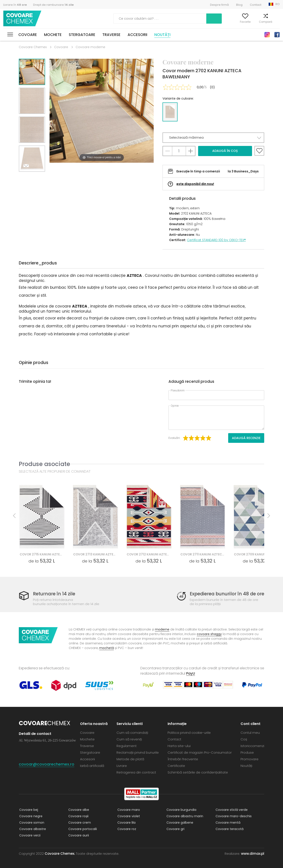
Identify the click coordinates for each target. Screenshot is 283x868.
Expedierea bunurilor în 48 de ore (225, 594)
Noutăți (162, 35)
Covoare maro (128, 810)
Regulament (127, 746)
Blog (239, 5)
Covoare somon (31, 823)
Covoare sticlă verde (231, 810)
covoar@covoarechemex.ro (47, 764)
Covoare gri (175, 829)
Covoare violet (128, 816)
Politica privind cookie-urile (189, 733)
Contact (256, 5)
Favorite (239, 22)
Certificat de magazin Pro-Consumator (200, 752)
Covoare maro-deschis (233, 816)
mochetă (107, 648)
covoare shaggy (209, 634)
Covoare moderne (90, 47)
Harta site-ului (179, 746)
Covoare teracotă (229, 829)
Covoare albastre (32, 829)
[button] (213, 138)
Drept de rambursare (53, 5)
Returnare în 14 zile (55, 594)
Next (27, 177)
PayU (191, 673)
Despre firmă (219, 5)
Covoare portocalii (82, 829)
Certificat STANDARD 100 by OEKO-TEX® (216, 240)
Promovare (250, 759)
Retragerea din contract (136, 772)
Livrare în (15, 5)
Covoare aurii (78, 835)
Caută (191, 19)
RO (278, 4)
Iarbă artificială (92, 766)
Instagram (267, 35)
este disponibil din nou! (195, 184)
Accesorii (137, 35)
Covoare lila (126, 823)
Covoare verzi (29, 835)
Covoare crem (79, 823)
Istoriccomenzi (252, 746)
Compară (259, 22)
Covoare (28, 35)
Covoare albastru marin (184, 816)
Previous (37, 177)
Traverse (111, 35)
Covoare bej (28, 810)
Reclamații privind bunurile (138, 752)
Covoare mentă (228, 823)
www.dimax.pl (253, 854)
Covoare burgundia (181, 810)
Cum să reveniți (129, 739)
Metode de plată (130, 759)
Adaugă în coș (225, 151)
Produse (247, 752)
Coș (277, 22)
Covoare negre (30, 816)
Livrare (122, 766)
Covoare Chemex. (60, 854)
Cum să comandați (132, 733)
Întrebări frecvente (183, 759)
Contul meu (217, 22)
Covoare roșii (78, 816)
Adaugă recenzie (246, 438)
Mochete (53, 35)
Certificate (176, 766)
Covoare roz (126, 829)
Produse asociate (44, 464)
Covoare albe (78, 810)
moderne (162, 629)
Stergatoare (82, 35)
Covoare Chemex (23, 19)
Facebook (277, 35)
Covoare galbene (179, 823)
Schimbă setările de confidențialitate (198, 772)
